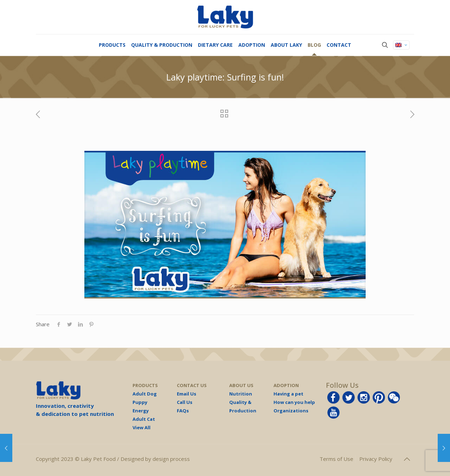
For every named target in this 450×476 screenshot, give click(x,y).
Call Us (185, 402)
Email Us (187, 394)
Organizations (291, 411)
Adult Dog (145, 394)
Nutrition (241, 394)
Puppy (140, 402)
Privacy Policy (376, 459)
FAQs (183, 411)
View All (142, 427)
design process (171, 459)
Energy (141, 411)
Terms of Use (336, 459)
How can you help (294, 402)
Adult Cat (144, 419)
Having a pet (288, 394)
